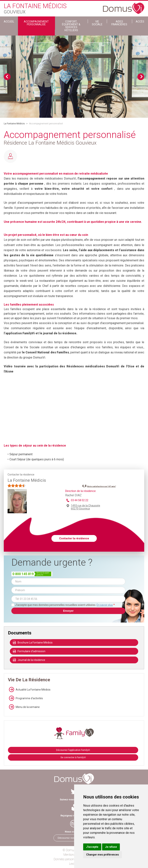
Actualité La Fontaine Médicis (29, 690)
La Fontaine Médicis (14, 124)
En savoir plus (105, 605)
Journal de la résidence (29, 660)
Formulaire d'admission (29, 651)
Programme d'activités (25, 698)
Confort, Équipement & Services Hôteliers (71, 26)
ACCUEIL (9, 22)
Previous (7, 77)
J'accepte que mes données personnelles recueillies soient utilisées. (65, 605)
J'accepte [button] (92, 847)
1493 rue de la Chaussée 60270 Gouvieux (86, 507)
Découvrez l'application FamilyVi (73, 750)
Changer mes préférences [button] (103, 855)
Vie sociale (97, 23)
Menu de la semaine (24, 707)
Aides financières (119, 23)
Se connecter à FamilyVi (73, 757)
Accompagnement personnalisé (36, 23)
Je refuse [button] (111, 847)
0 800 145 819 (23, 574)
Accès (140, 22)
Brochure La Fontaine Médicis (33, 643)
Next (141, 77)
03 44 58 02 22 (80, 500)
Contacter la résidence (74, 538)
